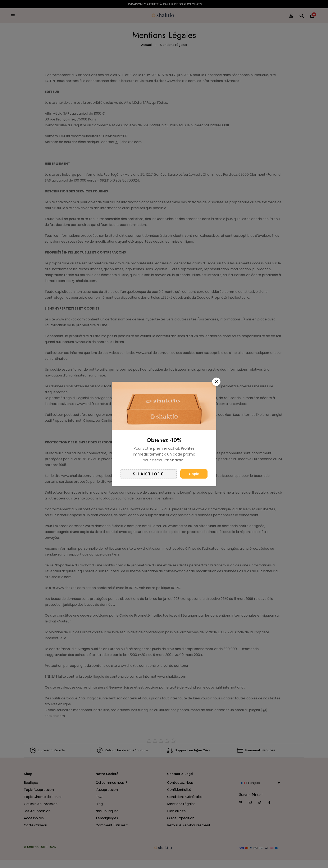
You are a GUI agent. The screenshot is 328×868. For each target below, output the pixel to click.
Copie (194, 474)
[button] (216, 382)
